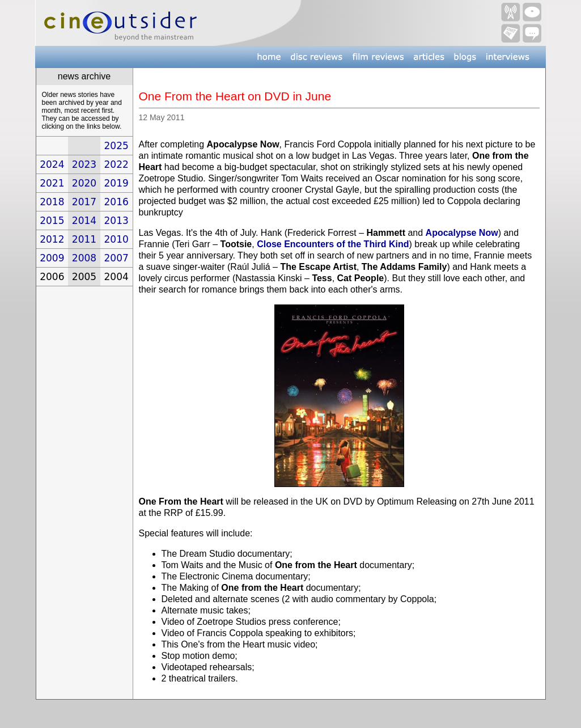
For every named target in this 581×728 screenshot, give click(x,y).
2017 (84, 202)
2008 (84, 258)
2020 (84, 183)
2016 (116, 202)
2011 (84, 239)
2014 (84, 221)
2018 (52, 202)
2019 (116, 183)
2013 (116, 221)
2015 (52, 221)
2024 (52, 164)
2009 (52, 258)
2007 (116, 258)
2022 (116, 164)
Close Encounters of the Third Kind (333, 244)
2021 (52, 183)
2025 (116, 146)
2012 (52, 239)
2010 (116, 239)
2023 (84, 164)
